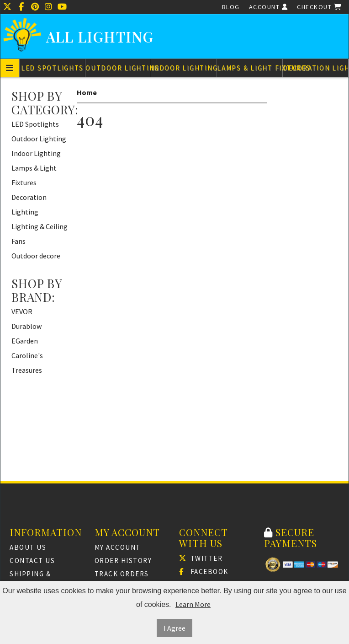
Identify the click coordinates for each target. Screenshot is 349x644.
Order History (123, 561)
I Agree (174, 628)
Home (87, 92)
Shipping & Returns (30, 579)
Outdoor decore (36, 256)
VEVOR (22, 311)
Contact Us (32, 561)
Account (269, 7)
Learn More (193, 604)
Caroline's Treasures (27, 363)
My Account (118, 547)
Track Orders (122, 574)
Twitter (201, 558)
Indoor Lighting (184, 68)
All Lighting (100, 37)
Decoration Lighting (315, 68)
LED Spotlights (52, 68)
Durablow (26, 326)
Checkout (319, 7)
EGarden (25, 341)
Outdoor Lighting (118, 68)
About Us (28, 547)
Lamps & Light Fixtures (250, 68)
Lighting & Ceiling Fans (40, 234)
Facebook (204, 572)
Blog (231, 7)
